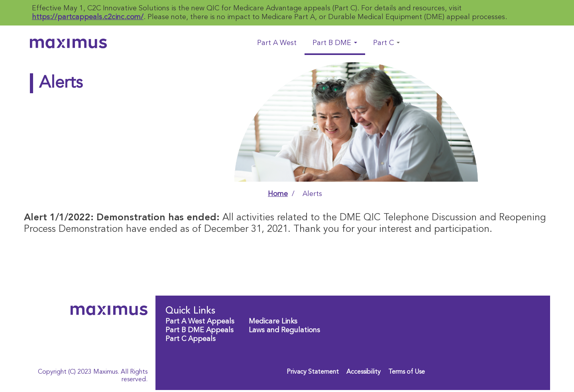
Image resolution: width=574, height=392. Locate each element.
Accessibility (364, 372)
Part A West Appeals (200, 321)
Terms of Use (407, 372)
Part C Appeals (191, 339)
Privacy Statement (313, 372)
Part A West (277, 43)
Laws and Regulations (284, 330)
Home (278, 194)
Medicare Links (273, 321)
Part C (386, 43)
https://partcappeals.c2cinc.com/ (88, 17)
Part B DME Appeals (200, 330)
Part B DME (335, 43)
